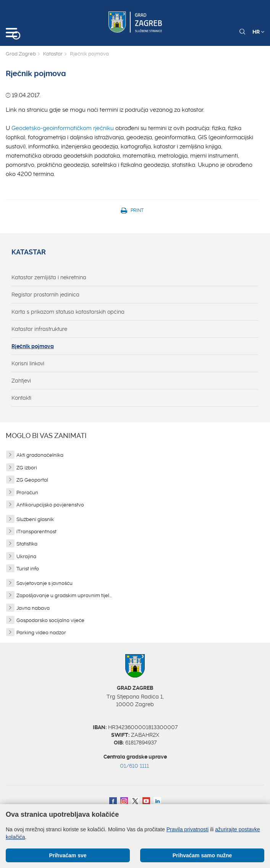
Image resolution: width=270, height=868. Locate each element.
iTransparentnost (36, 532)
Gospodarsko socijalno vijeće (50, 620)
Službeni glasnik (35, 519)
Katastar (53, 54)
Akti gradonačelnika (40, 455)
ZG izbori (27, 468)
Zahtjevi (21, 381)
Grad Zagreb (21, 54)
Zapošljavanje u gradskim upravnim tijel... (64, 595)
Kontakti (21, 398)
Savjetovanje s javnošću (44, 583)
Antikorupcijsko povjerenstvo (50, 505)
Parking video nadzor (41, 633)
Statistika (27, 544)
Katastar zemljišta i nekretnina (49, 277)
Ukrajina (26, 556)
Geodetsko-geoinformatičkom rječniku (63, 128)
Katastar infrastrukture (39, 329)
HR (258, 32)
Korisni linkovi (28, 363)
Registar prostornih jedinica (45, 295)
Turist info (28, 569)
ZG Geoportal (32, 480)
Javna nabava (33, 608)
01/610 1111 (134, 766)
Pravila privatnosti (188, 829)
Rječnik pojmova (33, 346)
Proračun (27, 493)
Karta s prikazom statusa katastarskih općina (68, 312)
